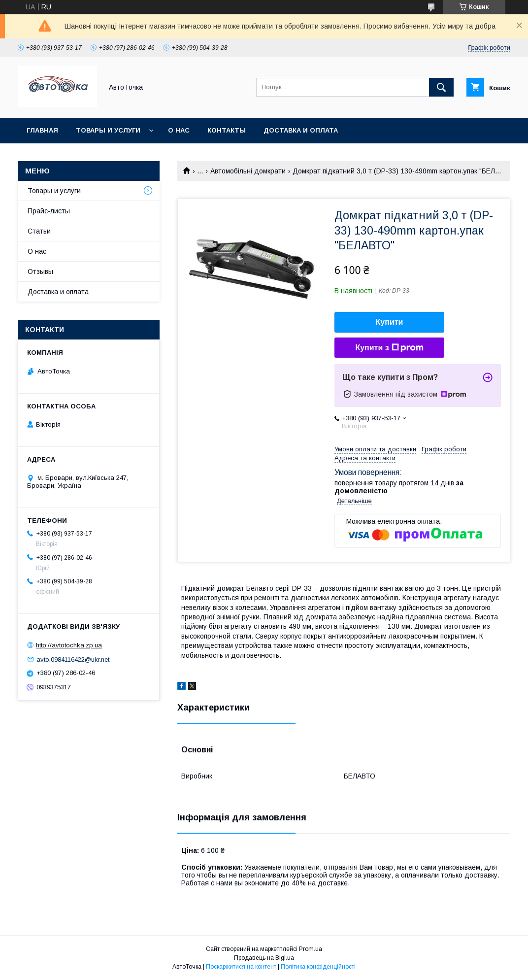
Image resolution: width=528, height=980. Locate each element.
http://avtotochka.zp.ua (69, 645)
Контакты (227, 130)
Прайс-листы (49, 211)
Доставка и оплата (301, 130)
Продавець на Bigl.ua (264, 958)
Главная (42, 130)
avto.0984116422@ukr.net (73, 659)
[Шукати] (441, 87)
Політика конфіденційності (318, 967)
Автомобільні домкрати (248, 171)
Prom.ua (311, 949)
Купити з (389, 348)
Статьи (39, 231)
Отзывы (40, 271)
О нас (179, 130)
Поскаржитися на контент (241, 967)
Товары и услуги (108, 130)
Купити (390, 322)
